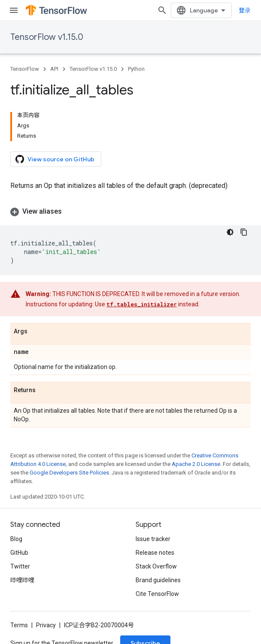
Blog (16, 539)
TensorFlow (25, 69)
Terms (19, 625)
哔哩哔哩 (22, 580)
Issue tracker (153, 539)
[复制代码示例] (244, 232)
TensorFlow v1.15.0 (47, 37)
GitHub (19, 553)
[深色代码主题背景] (230, 232)
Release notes (155, 553)
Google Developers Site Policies (69, 473)
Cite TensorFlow (157, 594)
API (54, 69)
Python (136, 69)
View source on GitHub (55, 159)
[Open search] (162, 10)
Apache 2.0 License (196, 464)
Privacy (46, 625)
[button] (130, 212)
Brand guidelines (158, 580)
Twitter (20, 566)
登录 (245, 10)
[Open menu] (14, 10)
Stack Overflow (156, 566)
